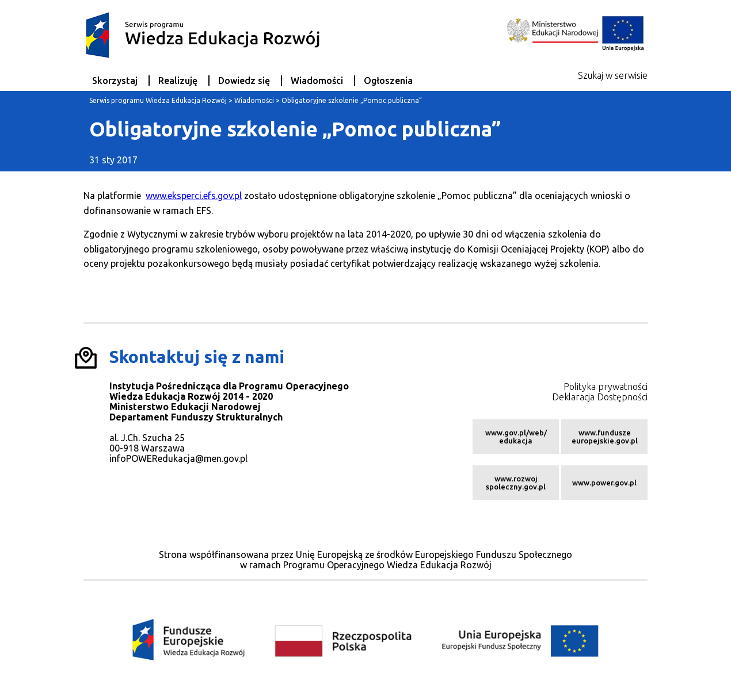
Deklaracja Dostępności (600, 397)
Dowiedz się (244, 81)
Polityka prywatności (606, 387)
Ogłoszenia (388, 81)
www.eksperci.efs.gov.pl (194, 196)
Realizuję (178, 81)
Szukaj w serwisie (613, 75)
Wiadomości (317, 81)
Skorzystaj (115, 81)
